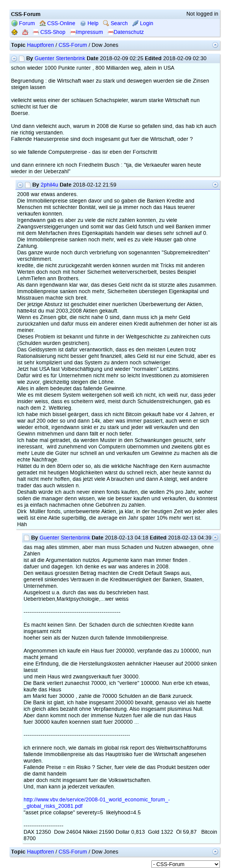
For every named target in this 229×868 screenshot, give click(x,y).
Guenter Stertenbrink (60, 58)
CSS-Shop (49, 32)
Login (143, 23)
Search (115, 23)
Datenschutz (126, 32)
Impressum (87, 32)
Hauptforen (41, 45)
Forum (23, 23)
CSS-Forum (73, 45)
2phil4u (49, 185)
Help (89, 23)
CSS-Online (57, 23)
